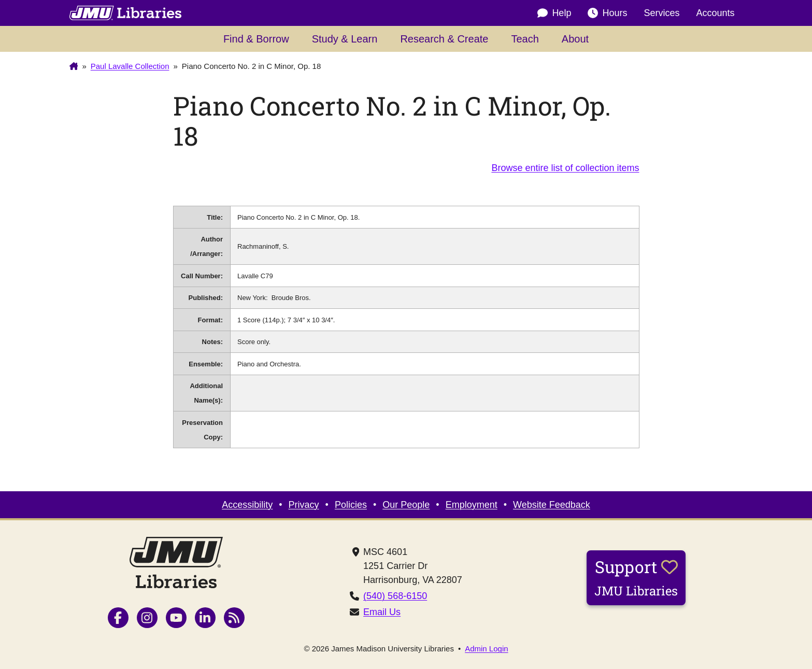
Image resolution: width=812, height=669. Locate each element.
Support (636, 577)
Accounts (715, 13)
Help (554, 13)
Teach (525, 39)
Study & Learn (345, 39)
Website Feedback (552, 505)
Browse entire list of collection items (565, 168)
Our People (406, 505)
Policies (351, 505)
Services (661, 13)
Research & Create (444, 39)
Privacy (304, 505)
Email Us (382, 612)
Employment (472, 505)
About (575, 39)
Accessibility (247, 505)
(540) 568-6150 (395, 596)
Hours (607, 13)
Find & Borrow (256, 39)
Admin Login (486, 649)
